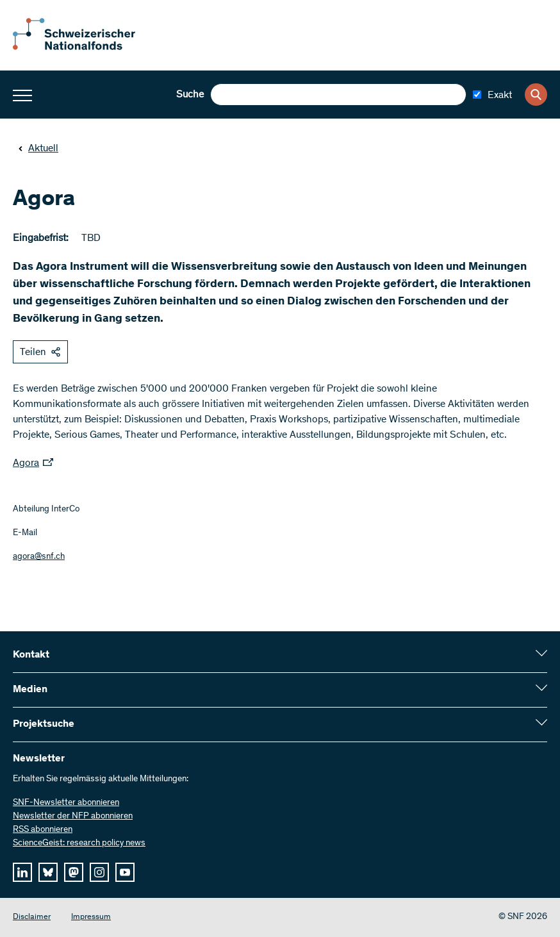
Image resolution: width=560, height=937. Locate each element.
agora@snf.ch (39, 557)
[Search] (536, 95)
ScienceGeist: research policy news (79, 843)
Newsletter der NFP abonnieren (73, 817)
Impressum (91, 917)
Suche (190, 95)
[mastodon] (74, 872)
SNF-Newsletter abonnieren (66, 803)
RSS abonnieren (43, 830)
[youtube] (125, 872)
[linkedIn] (22, 872)
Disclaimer (32, 917)
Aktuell (38, 149)
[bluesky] (48, 872)
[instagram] (99, 872)
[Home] (83, 47)
